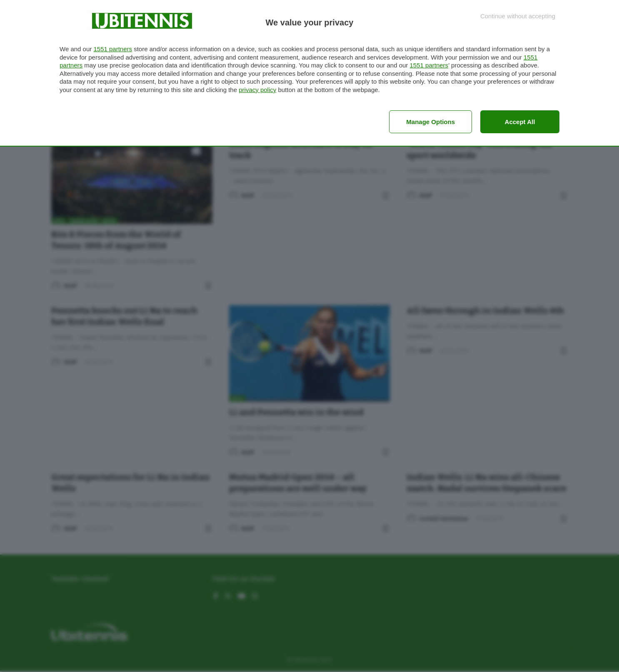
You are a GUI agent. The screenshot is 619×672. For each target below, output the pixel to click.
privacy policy (257, 90)
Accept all (520, 122)
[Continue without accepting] (518, 16)
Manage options (431, 122)
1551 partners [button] (113, 49)
